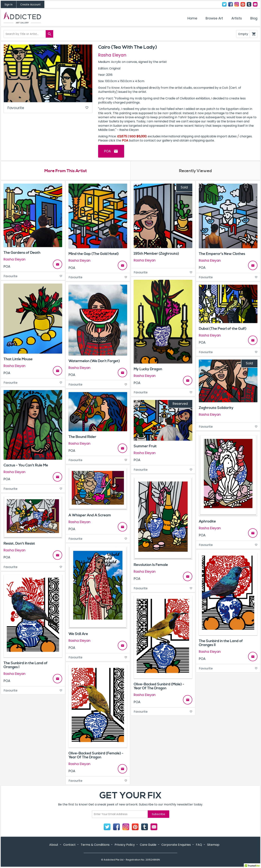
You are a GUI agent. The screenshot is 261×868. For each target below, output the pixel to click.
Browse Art (214, 18)
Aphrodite (207, 521)
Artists (237, 18)
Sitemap (213, 845)
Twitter (224, 4)
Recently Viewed (195, 171)
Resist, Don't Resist (19, 543)
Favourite (48, 108)
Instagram (237, 4)
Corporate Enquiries (176, 845)
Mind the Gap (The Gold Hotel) (94, 254)
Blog (254, 18)
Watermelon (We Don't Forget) (94, 361)
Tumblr (249, 4)
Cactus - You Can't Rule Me (26, 465)
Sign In (9, 5)
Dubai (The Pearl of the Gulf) (223, 329)
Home (192, 18)
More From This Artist (66, 171)
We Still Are (78, 634)
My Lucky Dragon (148, 369)
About (54, 845)
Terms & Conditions (95, 845)
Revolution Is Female (151, 565)
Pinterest (243, 4)
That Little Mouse (18, 359)
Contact (255, 4)
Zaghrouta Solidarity (216, 408)
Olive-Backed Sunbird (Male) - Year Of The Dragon (159, 686)
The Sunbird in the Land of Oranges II (221, 643)
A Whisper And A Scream (90, 515)
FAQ (199, 845)
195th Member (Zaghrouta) (156, 254)
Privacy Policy (125, 845)
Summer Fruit (145, 446)
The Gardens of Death (22, 253)
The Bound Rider (82, 437)
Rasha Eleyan (112, 55)
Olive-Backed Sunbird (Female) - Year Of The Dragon (96, 755)
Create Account (30, 5)
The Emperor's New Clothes (222, 254)
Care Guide (148, 845)
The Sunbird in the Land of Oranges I (26, 665)
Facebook (230, 4)
